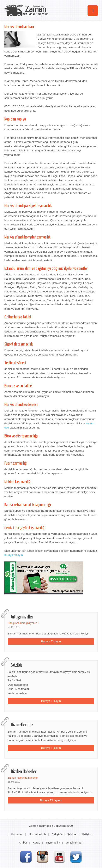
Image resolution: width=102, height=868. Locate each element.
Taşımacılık (53, 842)
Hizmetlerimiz (37, 834)
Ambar (23, 842)
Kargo (36, 842)
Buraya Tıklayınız (51, 800)
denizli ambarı (74, 842)
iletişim (87, 834)
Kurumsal (17, 834)
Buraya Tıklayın (51, 641)
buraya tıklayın (14, 555)
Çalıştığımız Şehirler (64, 834)
